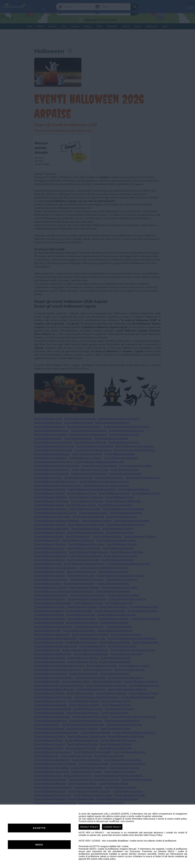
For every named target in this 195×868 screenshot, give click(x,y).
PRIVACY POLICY (89, 827)
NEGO (39, 845)
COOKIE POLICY (112, 827)
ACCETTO (39, 828)
